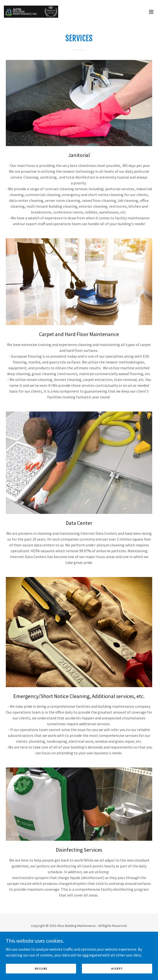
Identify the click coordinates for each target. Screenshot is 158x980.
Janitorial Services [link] (79, 955)
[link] (31, 12)
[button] (151, 12)
